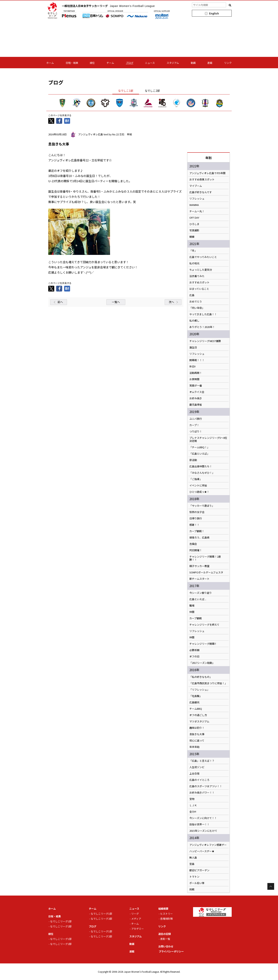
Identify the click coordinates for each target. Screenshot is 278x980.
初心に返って (197, 741)
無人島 (193, 858)
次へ (171, 302)
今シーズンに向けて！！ (203, 818)
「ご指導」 (196, 479)
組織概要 (163, 909)
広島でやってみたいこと (203, 257)
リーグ (135, 914)
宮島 (192, 864)
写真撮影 (194, 230)
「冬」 (193, 251)
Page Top (271, 886)
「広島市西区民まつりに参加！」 (208, 683)
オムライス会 (197, 392)
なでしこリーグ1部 (61, 921)
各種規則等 (167, 919)
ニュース (150, 63)
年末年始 (194, 747)
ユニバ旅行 (196, 419)
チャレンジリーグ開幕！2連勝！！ (205, 558)
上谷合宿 (194, 774)
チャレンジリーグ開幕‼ (203, 644)
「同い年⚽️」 (197, 308)
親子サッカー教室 (199, 566)
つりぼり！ (196, 431)
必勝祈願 (194, 650)
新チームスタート (199, 579)
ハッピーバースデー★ (202, 851)
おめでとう (196, 302)
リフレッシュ (197, 199)
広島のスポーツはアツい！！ (206, 786)
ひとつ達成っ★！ (199, 492)
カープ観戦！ (197, 531)
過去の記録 (165, 934)
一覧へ (116, 302)
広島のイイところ (199, 780)
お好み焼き (196, 398)
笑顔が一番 (196, 386)
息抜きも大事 (197, 734)
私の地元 (194, 263)
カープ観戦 (196, 618)
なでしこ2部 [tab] (152, 91)
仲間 (192, 612)
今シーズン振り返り (201, 593)
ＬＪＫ (193, 805)
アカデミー (138, 929)
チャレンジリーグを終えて (204, 625)
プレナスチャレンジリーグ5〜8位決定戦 (208, 439)
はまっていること (199, 289)
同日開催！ (196, 550)
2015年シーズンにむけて (203, 831)
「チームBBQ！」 (199, 447)
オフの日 (194, 656)
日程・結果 (72, 63)
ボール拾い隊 (197, 883)
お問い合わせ (166, 946)
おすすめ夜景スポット (202, 179)
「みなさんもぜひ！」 (202, 473)
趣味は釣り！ (197, 728)
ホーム (50, 63)
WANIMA (194, 205)
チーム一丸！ (197, 211)
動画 (193, 63)
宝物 (192, 799)
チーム (110, 63)
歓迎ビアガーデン (199, 870)
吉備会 (193, 544)
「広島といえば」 (199, 454)
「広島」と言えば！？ (202, 761)
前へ (60, 302)
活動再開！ (196, 373)
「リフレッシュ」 (199, 690)
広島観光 (194, 702)
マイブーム (196, 186)
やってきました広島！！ (203, 314)
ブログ (130, 63)
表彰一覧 (165, 939)
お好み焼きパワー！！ (202, 793)
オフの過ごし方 (198, 715)
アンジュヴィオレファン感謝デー (208, 845)
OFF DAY (194, 218)
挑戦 (192, 889)
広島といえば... (198, 599)
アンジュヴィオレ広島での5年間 (207, 173)
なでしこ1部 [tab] (126, 91)
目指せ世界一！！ (199, 824)
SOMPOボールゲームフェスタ (206, 572)
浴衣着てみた (197, 276)
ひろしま (194, 224)
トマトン (194, 877)
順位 (92, 63)
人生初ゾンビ (197, 767)
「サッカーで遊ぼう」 (202, 506)
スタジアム (173, 63)
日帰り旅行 (196, 518)
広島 (192, 295)
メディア (136, 919)
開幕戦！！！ (197, 360)
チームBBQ (196, 709)
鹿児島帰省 (196, 405)
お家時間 (194, 379)
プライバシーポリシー (171, 951)
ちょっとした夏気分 (201, 270)
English (214, 13)
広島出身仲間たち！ (201, 466)
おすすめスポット (199, 282)
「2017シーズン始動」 (202, 663)
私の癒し (194, 321)
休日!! (192, 367)
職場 (192, 606)
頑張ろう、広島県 (199, 538)
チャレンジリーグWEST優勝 (205, 341)
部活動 (193, 460)
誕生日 (193, 347)
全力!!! (193, 812)
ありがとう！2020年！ (202, 327)
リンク (228, 63)
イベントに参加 (198, 485)
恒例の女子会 (197, 512)
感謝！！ (194, 525)
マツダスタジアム (199, 721)
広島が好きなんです (201, 192)
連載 (210, 63)
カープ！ (194, 425)
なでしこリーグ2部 (61, 926)
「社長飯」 (196, 696)
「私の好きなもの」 (201, 677)
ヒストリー (167, 914)
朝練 (192, 237)
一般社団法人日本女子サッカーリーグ (108, 6)
